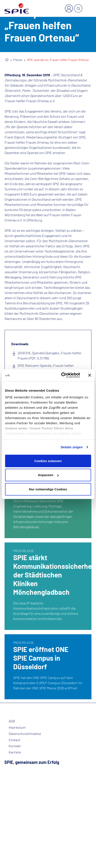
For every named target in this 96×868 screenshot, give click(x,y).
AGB (12, 721)
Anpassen (48, 475)
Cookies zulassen (48, 461)
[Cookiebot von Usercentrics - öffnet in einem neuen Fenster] (61, 375)
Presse (18, 60)
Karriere (15, 752)
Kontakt (15, 746)
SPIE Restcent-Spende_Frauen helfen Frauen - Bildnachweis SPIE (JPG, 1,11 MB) (48, 368)
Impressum (17, 727)
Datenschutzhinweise (25, 734)
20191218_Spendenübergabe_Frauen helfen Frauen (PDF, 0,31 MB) (50, 355)
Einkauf (15, 740)
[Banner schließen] (89, 375)
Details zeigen (72, 447)
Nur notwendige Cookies (48, 489)
